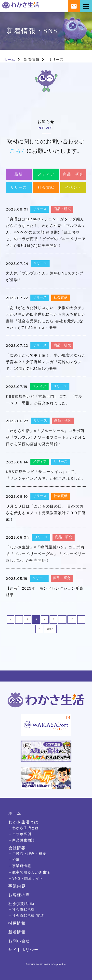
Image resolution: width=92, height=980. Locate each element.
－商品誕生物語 (22, 840)
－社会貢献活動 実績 (26, 916)
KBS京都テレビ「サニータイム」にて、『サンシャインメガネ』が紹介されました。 (46, 475)
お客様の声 (19, 895)
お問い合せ (19, 941)
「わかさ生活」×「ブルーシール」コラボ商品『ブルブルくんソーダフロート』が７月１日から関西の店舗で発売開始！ (46, 437)
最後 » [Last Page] (50, 629)
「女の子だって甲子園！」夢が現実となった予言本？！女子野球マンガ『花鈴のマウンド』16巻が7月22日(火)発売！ (46, 362)
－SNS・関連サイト (26, 878)
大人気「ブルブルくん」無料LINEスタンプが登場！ (45, 276)
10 (72, 619)
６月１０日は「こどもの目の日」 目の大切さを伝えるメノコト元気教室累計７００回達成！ (46, 513)
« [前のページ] (10, 619)
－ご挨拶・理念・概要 (27, 854)
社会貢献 (46, 187)
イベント (73, 187)
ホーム (9, 59)
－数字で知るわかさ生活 (29, 872)
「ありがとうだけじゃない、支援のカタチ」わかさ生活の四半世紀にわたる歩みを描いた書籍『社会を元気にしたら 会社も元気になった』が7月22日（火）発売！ (46, 318)
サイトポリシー (23, 950)
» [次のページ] (39, 629)
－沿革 (14, 860)
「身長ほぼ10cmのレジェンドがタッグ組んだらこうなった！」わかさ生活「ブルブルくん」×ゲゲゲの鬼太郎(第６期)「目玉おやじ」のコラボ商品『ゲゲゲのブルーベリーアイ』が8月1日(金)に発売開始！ (46, 232)
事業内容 (17, 886)
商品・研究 (73, 174)
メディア (46, 174)
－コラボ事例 (20, 834)
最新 (19, 174)
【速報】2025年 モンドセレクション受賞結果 (45, 592)
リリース (19, 187)
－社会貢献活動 (22, 909)
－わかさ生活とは (24, 828)
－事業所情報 (20, 866)
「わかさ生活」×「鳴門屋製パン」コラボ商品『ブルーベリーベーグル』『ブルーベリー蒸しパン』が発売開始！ (46, 554)
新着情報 (32, 59)
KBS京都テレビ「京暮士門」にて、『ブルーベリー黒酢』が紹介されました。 (44, 400)
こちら (18, 151)
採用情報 (17, 923)
